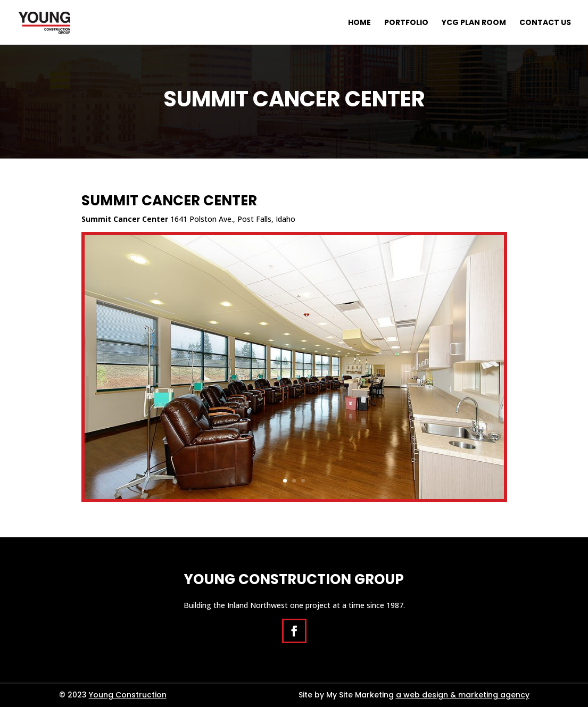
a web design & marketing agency (463, 695)
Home (359, 23)
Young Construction (128, 695)
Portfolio (406, 23)
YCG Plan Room (474, 23)
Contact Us (545, 23)
